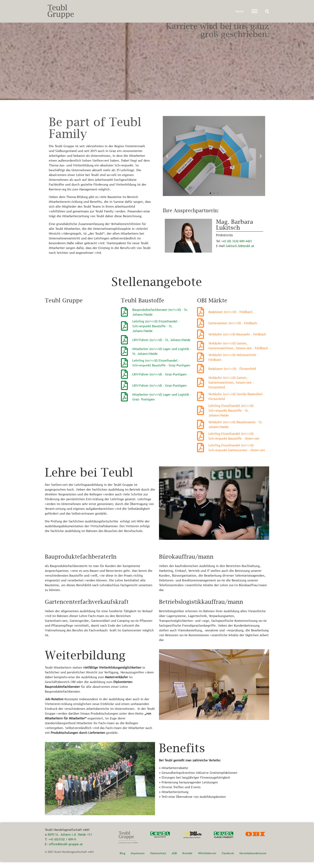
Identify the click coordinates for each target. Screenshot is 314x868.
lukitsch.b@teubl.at (240, 252)
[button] (267, 11)
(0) (230, 248)
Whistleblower (207, 860)
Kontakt (187, 860)
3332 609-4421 (242, 248)
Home (240, 11)
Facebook (228, 860)
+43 (224, 248)
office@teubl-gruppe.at (66, 851)
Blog (122, 860)
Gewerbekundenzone (253, 860)
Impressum (138, 860)
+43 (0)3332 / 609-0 (62, 846)
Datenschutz (158, 860)
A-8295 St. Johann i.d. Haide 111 (68, 841)
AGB (174, 860)
